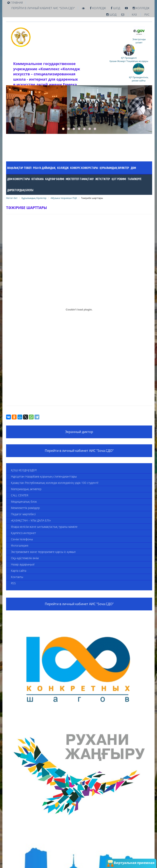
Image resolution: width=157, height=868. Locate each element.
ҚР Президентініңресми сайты (139, 77)
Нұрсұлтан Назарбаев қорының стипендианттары (44, 476)
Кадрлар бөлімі (55, 179)
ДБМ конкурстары (18, 179)
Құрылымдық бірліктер (114, 168)
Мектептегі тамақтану (80, 179)
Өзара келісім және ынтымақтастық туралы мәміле (44, 527)
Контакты (17, 577)
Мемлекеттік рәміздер (25, 508)
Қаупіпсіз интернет (23, 533)
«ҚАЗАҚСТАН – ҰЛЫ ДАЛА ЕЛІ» (31, 520)
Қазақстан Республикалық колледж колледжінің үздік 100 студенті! (55, 483)
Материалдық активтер (26, 489)
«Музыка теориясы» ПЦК (64, 198)
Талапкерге (134, 179)
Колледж (98, 8)
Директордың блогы (20, 190)
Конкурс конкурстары (84, 168)
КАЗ (134, 14)
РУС (147, 14)
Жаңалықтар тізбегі (19, 168)
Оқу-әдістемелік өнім (25, 558)
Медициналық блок (24, 502)
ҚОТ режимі (119, 179)
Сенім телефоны (22, 539)
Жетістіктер (103, 179)
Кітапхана (38, 179)
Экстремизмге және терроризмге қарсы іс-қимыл (43, 552)
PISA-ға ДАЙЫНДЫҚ (44, 168)
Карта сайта (19, 571)
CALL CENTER (20, 495)
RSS (13, 583)
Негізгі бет (12, 198)
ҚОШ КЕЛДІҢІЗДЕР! (24, 470)
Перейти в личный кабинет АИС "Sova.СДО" (43, 8)
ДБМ (133, 168)
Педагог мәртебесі (23, 514)
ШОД (115, 8)
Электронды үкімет (139, 39)
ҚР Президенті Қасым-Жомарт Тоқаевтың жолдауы (129, 58)
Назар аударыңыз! (23, 564)
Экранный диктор (79, 432)
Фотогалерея (20, 545)
